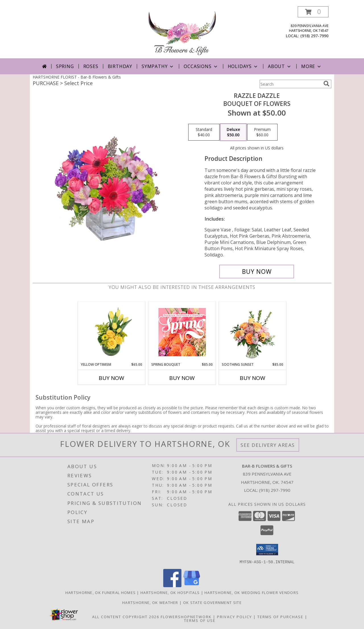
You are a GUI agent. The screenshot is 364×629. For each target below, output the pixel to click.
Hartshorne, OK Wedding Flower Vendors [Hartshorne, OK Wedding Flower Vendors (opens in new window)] (252, 592)
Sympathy (158, 66)
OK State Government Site (212, 602)
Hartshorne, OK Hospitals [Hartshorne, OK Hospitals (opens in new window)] (170, 592)
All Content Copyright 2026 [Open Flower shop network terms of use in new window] (126, 616)
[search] (326, 84)
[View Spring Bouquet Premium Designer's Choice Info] (182, 332)
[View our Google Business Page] (192, 585)
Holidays (243, 66)
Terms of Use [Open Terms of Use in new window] (200, 620)
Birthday (120, 66)
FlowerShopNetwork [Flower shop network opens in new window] (186, 616)
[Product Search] (290, 84)
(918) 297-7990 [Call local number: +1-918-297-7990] (314, 36)
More (312, 66)
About (280, 66)
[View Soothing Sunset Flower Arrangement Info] (253, 332)
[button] (313, 12)
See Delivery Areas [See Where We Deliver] (268, 445)
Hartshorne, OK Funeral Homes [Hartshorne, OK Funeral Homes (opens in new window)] (101, 592)
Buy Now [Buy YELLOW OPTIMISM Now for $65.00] (111, 378)
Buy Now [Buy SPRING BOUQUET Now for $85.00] (182, 378)
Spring (65, 66)
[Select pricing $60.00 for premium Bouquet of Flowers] (262, 132)
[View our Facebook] (172, 585)
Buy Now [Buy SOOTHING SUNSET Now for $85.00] (253, 378)
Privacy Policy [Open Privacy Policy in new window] (234, 616)
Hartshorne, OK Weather (150, 602)
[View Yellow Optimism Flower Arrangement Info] (112, 332)
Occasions (201, 66)
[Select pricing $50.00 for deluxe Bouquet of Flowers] (233, 132)
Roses (91, 66)
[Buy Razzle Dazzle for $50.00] (257, 272)
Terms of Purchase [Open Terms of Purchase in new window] (280, 616)
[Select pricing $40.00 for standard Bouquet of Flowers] (204, 132)
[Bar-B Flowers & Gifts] (182, 32)
